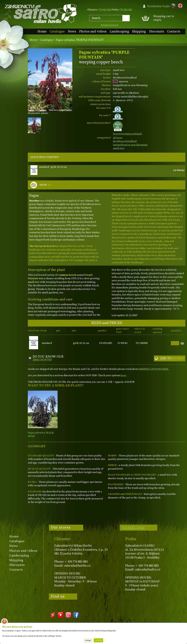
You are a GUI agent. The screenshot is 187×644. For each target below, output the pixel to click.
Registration (154, 6)
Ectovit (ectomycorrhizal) (127, 132)
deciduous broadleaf (125, 141)
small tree (119, 148)
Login (166, 6)
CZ (172, 5)
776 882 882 (126, 10)
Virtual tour (133, 527)
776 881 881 (105, 10)
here (123, 375)
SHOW (46, 185)
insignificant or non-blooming (130, 145)
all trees (118, 138)
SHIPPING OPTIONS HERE (153, 369)
